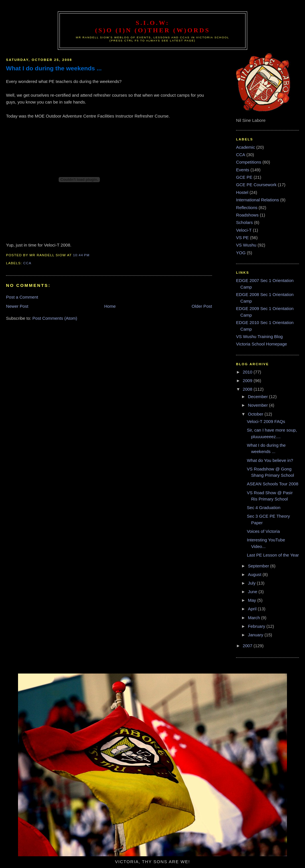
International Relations (258, 200)
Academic (245, 147)
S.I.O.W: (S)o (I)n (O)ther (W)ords (152, 26)
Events (243, 170)
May (252, 600)
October (256, 414)
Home (110, 306)
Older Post (202, 306)
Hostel (242, 192)
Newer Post (17, 306)
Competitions (249, 162)
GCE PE (244, 177)
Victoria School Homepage (262, 344)
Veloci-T (244, 230)
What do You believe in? (270, 460)
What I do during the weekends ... (54, 68)
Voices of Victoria (263, 531)
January (256, 635)
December (258, 397)
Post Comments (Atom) (55, 318)
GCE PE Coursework (256, 185)
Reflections (247, 207)
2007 (248, 646)
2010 (248, 372)
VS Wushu (246, 245)
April (253, 609)
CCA (27, 263)
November (258, 405)
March (254, 618)
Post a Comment (22, 297)
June (253, 592)
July (252, 583)
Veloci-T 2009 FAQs (266, 421)
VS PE (242, 238)
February (257, 626)
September (259, 566)
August (255, 574)
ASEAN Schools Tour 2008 (273, 484)
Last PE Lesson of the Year (273, 555)
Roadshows (247, 215)
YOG (241, 253)
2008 (248, 389)
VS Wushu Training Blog (259, 336)
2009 (248, 381)
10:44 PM (81, 255)
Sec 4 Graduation (264, 508)
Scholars (244, 222)
